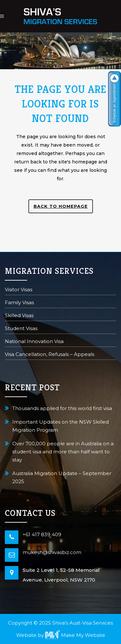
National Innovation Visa (34, 342)
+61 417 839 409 (42, 534)
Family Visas (19, 303)
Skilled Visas (19, 316)
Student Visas (21, 329)
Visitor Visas (19, 290)
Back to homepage (61, 206)
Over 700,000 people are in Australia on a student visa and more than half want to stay (63, 452)
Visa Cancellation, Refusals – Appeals (50, 355)
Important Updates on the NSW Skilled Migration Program (60, 426)
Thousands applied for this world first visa (62, 408)
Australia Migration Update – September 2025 (62, 477)
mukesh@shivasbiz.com (52, 552)
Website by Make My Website (61, 635)
